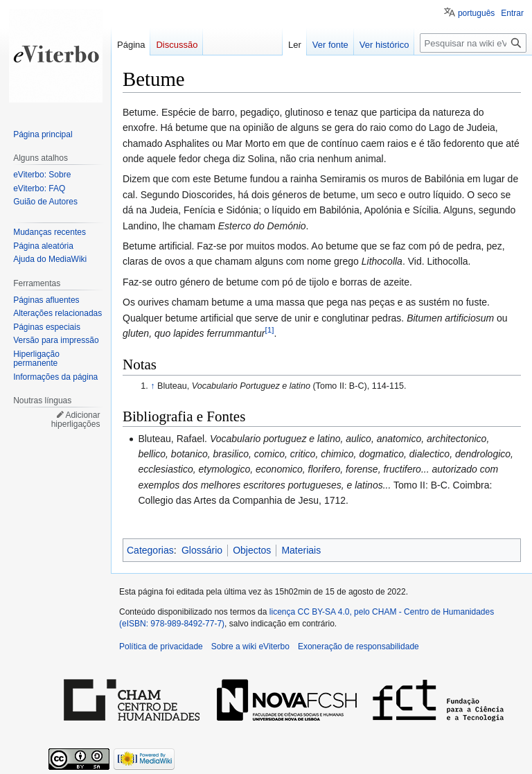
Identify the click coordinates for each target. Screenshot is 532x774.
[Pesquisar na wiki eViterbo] (473, 43)
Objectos (252, 550)
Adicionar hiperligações (76, 420)
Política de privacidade (161, 647)
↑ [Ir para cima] (152, 386)
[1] (269, 329)
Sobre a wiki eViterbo (250, 647)
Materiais (301, 550)
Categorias (150, 550)
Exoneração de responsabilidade (358, 647)
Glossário (202, 550)
